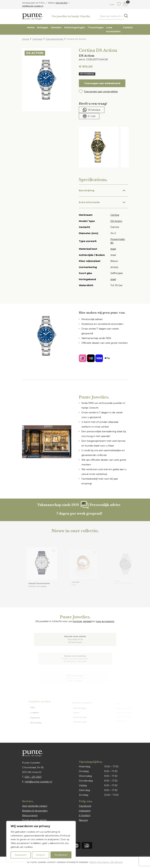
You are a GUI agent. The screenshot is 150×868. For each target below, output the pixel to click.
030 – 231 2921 (33, 777)
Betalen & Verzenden (35, 811)
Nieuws (83, 820)
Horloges (43, 27)
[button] (103, 92)
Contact (128, 27)
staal (113, 249)
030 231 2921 (62, 3)
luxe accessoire (105, 621)
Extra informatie (89, 202)
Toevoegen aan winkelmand (102, 83)
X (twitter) (85, 815)
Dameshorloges (54, 39)
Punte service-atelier (35, 820)
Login (112, 4)
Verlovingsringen (75, 27)
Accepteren (61, 855)
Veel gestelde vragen (35, 806)
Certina (115, 215)
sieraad (87, 621)
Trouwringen (96, 27)
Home (31, 27)
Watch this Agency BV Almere (106, 862)
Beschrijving (87, 190)
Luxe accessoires (113, 29)
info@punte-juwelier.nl (33, 6)
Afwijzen (41, 855)
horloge (77, 621)
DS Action (116, 221)
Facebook (85, 806)
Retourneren (30, 815)
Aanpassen (21, 855)
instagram (85, 811)
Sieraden (56, 27)
